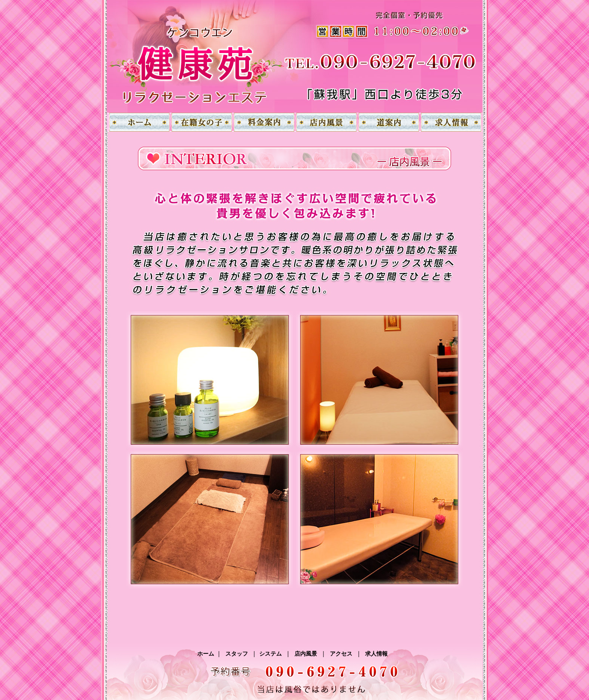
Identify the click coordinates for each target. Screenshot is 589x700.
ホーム (208, 654)
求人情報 (377, 654)
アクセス (341, 654)
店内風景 (306, 654)
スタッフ (237, 654)
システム (271, 654)
